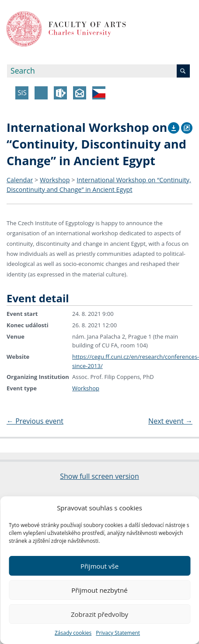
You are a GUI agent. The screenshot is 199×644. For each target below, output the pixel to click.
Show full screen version (99, 476)
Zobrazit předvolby (99, 614)
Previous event (35, 421)
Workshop (55, 180)
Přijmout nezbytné (99, 590)
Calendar (20, 180)
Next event (170, 421)
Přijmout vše (99, 566)
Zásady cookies (73, 633)
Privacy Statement (118, 633)
